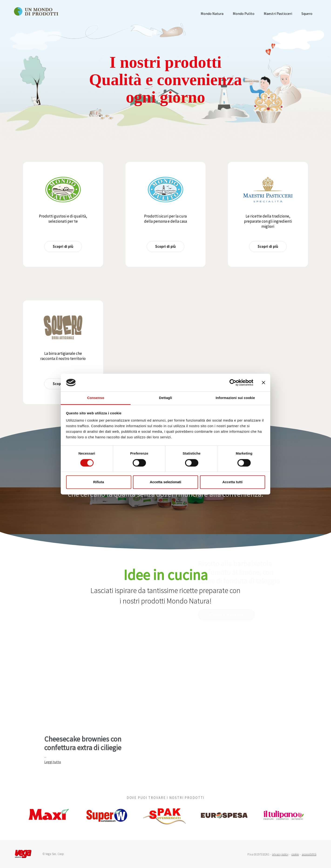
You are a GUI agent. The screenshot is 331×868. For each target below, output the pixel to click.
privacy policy (280, 854)
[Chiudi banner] (263, 382)
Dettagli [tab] (165, 398)
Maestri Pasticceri (278, 13)
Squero (307, 13)
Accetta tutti (232, 482)
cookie (295, 854)
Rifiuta (99, 482)
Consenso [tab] (96, 398)
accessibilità (309, 854)
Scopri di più (63, 246)
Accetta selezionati (165, 482)
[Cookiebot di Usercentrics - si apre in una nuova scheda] (233, 382)
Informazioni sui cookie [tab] (235, 398)
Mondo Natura (212, 13)
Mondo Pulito (244, 13)
